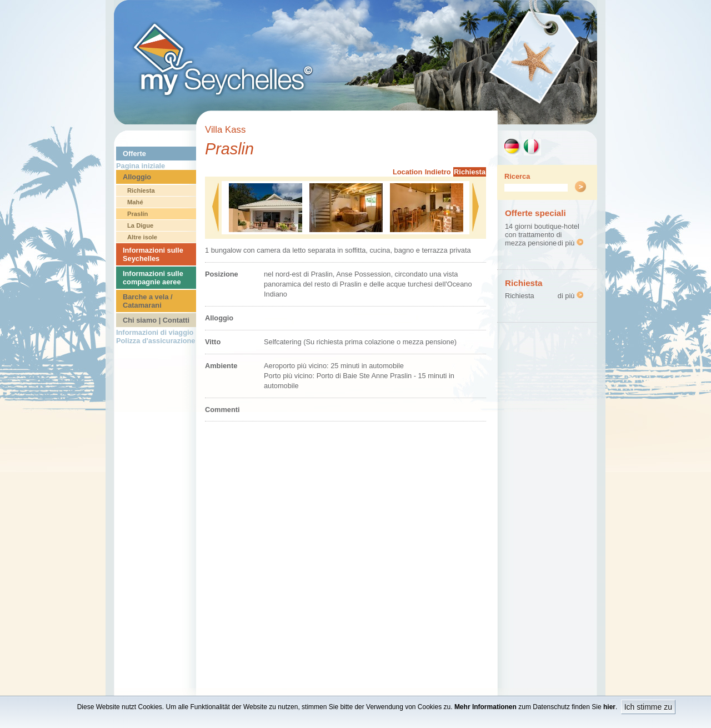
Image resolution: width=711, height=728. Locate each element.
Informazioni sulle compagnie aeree (153, 278)
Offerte (134, 154)
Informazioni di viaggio (155, 332)
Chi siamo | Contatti (156, 320)
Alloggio (137, 177)
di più (570, 243)
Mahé (135, 202)
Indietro (438, 172)
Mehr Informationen (485, 707)
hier (609, 707)
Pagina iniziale (141, 166)
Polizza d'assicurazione (156, 341)
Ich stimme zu (648, 707)
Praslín (137, 214)
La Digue (140, 225)
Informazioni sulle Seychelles (153, 254)
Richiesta (141, 190)
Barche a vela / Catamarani (148, 301)
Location (407, 172)
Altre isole (142, 237)
